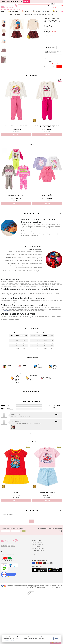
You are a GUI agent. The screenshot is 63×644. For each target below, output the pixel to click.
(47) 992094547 (6, 551)
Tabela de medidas (50, 47)
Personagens (4, 311)
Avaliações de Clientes (38, 550)
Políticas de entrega (37, 543)
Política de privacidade (38, 548)
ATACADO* (26, 1)
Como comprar (36, 546)
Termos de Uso (36, 552)
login (54, 5)
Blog (33, 554)
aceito (57, 639)
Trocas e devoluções (37, 545)
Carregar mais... (32, 433)
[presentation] (2, 108)
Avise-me (59, 67)
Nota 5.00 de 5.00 (55, 406)
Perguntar (31, 521)
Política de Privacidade (9, 640)
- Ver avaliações (52, 26)
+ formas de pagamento (50, 35)
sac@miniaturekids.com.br (8, 555)
